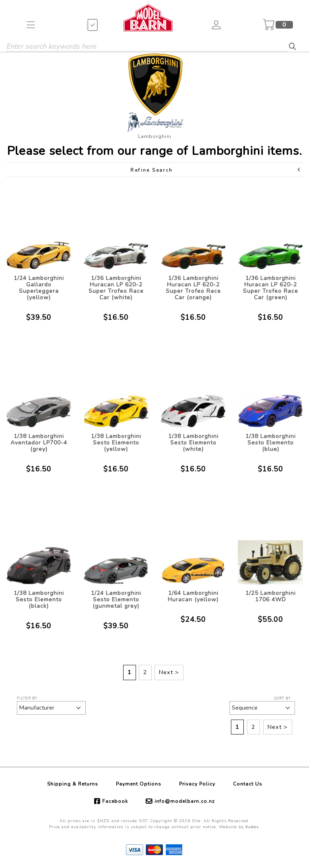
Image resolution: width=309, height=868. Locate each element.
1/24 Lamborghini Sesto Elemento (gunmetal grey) (116, 600)
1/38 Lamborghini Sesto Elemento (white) (193, 443)
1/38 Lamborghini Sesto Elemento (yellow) (116, 443)
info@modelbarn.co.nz (185, 801)
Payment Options (139, 784)
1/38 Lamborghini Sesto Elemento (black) (39, 600)
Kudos (252, 827)
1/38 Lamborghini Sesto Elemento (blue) (271, 443)
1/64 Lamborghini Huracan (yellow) (193, 596)
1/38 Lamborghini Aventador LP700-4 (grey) (39, 443)
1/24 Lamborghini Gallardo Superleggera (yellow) (39, 288)
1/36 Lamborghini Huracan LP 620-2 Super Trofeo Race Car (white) (116, 288)
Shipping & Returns (73, 784)
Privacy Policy (197, 784)
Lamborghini (155, 136)
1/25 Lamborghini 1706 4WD (271, 596)
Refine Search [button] (216, 170)
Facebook (115, 801)
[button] (31, 25)
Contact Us (248, 784)
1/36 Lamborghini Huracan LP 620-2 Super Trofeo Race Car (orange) (193, 288)
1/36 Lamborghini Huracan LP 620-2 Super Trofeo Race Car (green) (271, 288)
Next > (169, 672)
